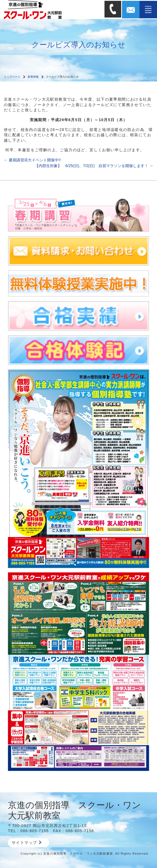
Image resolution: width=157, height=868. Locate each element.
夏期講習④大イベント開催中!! (32, 160)
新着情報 (33, 77)
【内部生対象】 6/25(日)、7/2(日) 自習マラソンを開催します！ (94, 166)
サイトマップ (27, 843)
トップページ (12, 77)
